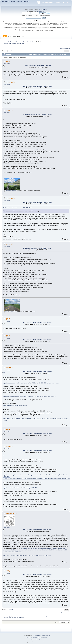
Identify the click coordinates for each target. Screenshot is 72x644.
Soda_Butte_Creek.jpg (10, 191)
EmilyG (9, 571)
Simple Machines (43, 637)
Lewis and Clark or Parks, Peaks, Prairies (38, 65)
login (40, 10)
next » (68, 48)
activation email (41, 11)
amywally (45, 42)
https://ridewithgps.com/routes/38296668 (15, 405)
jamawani (9, 110)
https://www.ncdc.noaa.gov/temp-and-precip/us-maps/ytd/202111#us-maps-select (27, 556)
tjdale (8, 61)
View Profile (7, 64)
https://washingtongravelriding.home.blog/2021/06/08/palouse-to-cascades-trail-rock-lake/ (29, 396)
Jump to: (57, 622)
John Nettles (11, 82)
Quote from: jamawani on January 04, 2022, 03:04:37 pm (17, 208)
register (45, 10)
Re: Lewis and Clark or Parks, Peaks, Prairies (38, 86)
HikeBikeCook (11, 514)
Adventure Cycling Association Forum (16, 2)
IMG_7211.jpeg (8, 311)
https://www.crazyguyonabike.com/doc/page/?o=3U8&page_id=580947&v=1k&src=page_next (31, 383)
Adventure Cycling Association (43, 636)
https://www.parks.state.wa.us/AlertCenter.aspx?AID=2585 (20, 488)
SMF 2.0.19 (29, 637)
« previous (63, 48)
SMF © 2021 (36, 637)
